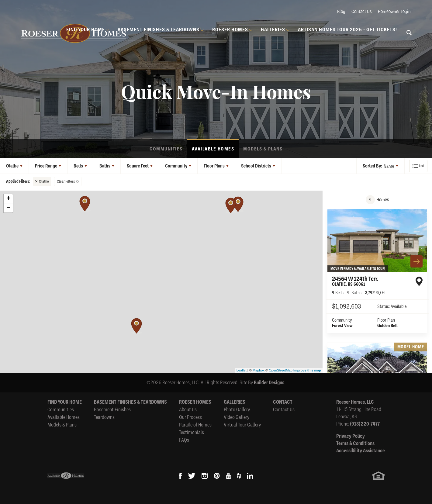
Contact (283, 402)
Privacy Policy (351, 436)
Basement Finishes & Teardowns (130, 402)
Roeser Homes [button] (230, 30)
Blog (341, 11)
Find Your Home (65, 402)
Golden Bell (387, 326)
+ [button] (8, 199)
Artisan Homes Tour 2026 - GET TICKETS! (347, 30)
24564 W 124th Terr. (355, 281)
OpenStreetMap (281, 370)
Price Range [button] (46, 166)
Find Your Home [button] (86, 30)
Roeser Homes (195, 402)
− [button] (8, 208)
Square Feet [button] (138, 166)
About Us (188, 409)
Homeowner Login (394, 11)
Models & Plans (263, 149)
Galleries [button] (273, 30)
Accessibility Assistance (361, 451)
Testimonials (192, 432)
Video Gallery (237, 417)
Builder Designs (269, 383)
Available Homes (213, 149)
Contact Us (362, 11)
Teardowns (104, 417)
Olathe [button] (12, 166)
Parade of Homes (195, 425)
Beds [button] (78, 166)
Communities (166, 149)
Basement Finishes (112, 409)
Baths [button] (105, 166)
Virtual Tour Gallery (242, 425)
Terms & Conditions (355, 443)
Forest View (342, 326)
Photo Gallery (237, 409)
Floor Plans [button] (214, 166)
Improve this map (307, 370)
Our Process (190, 417)
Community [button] (176, 166)
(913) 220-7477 (365, 424)
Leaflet (242, 370)
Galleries (235, 402)
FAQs (184, 440)
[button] (409, 36)
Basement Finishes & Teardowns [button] (159, 30)
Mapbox (259, 370)
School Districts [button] (256, 166)
